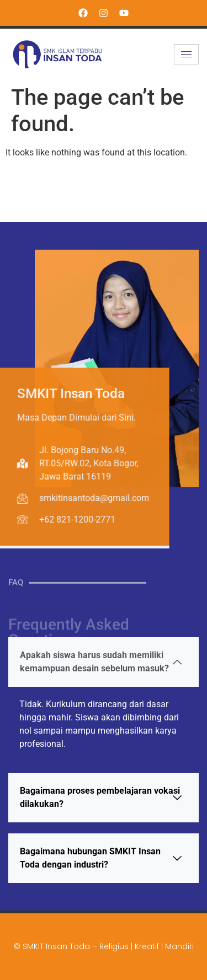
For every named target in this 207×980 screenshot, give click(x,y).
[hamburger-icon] (186, 54)
